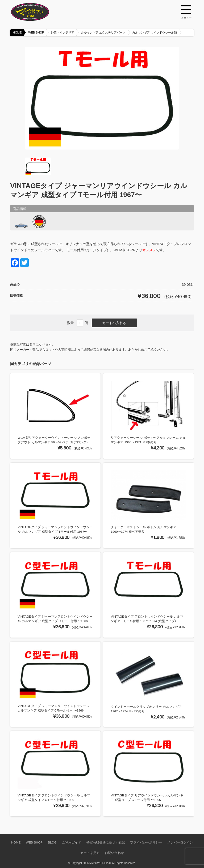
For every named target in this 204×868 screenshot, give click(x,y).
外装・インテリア (63, 32)
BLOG (52, 842)
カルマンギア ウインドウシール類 (155, 32)
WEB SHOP (36, 32)
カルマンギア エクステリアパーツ (103, 32)
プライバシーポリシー (146, 842)
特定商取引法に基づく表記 (106, 842)
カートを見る (90, 853)
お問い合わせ (114, 853)
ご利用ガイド (72, 842)
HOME (17, 32)
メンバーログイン (180, 842)
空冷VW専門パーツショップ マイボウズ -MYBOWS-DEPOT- (37, 12)
